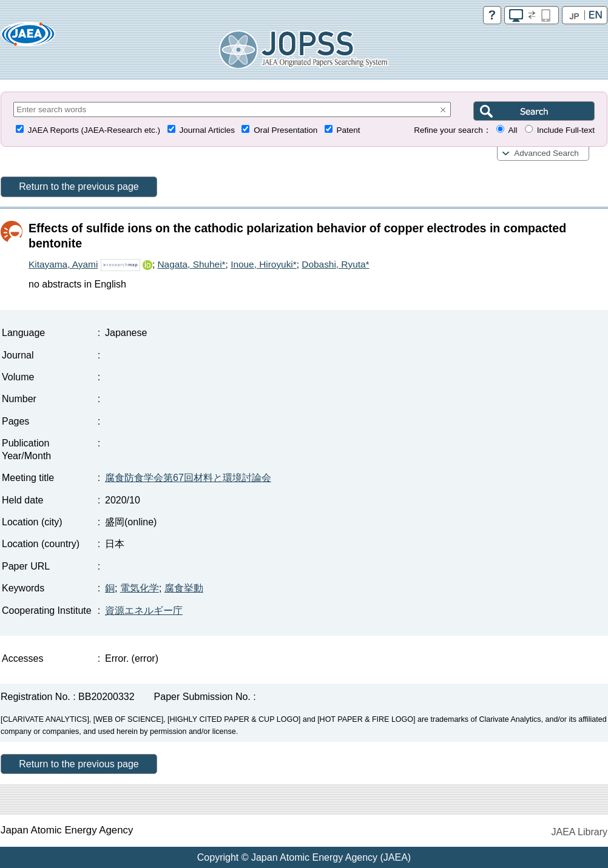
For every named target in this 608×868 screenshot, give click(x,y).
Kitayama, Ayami (63, 264)
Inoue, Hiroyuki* (264, 264)
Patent (349, 130)
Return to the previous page (79, 187)
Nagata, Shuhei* (191, 264)
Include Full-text (566, 130)
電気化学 (140, 588)
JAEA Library (579, 832)
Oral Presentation (285, 130)
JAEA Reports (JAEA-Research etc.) (94, 130)
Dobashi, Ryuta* (335, 264)
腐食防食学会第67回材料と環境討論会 (188, 478)
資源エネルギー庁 (144, 611)
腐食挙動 (184, 588)
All (512, 130)
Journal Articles (207, 130)
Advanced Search (546, 153)
